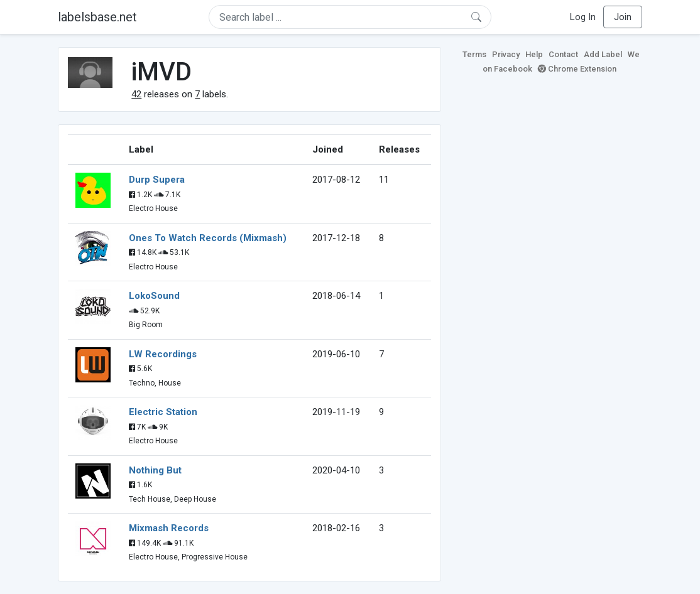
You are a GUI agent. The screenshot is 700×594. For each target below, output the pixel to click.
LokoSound (154, 296)
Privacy (506, 54)
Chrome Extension (577, 69)
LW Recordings (163, 354)
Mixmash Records (169, 528)
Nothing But (155, 470)
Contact (563, 54)
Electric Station (163, 412)
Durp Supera (157, 180)
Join (623, 17)
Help (534, 54)
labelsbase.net (97, 17)
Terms (474, 54)
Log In (583, 17)
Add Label (603, 54)
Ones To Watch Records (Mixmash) (208, 238)
